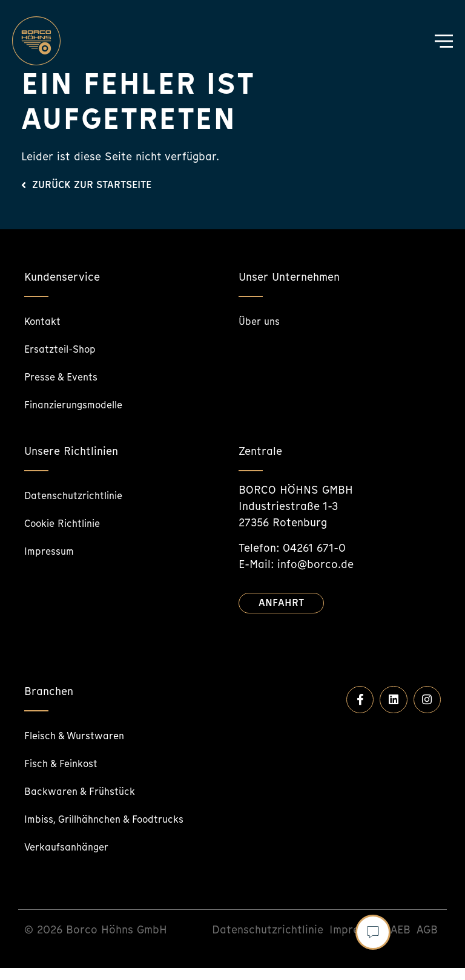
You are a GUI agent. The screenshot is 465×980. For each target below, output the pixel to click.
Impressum (52, 551)
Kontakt (45, 321)
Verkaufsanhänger (71, 859)
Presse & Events (66, 377)
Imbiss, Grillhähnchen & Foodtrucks (84, 825)
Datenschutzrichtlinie (80, 495)
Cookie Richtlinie (68, 523)
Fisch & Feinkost (66, 763)
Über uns (262, 321)
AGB (427, 942)
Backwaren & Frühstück (86, 791)
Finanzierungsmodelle (80, 404)
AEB (401, 942)
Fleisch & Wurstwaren (81, 735)
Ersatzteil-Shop (65, 349)
